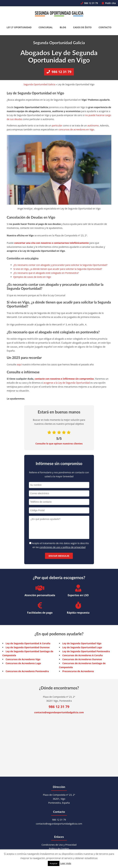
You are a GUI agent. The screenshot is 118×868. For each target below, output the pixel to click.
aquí (19, 364)
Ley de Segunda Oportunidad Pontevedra (86, 651)
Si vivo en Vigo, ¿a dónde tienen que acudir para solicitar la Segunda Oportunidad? (58, 269)
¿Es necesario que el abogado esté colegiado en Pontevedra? (46, 273)
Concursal (46, 27)
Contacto (105, 27)
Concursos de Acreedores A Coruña (83, 655)
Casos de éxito (82, 27)
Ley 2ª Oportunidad (19, 27)
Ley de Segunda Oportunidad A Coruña (28, 643)
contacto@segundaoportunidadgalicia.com (59, 712)
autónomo (93, 125)
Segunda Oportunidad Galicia (39, 84)
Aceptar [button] (54, 863)
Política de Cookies (59, 849)
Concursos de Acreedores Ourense (82, 659)
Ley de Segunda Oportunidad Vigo (82, 643)
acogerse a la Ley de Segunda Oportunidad (67, 383)
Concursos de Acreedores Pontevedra (27, 671)
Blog (63, 27)
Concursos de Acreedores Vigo (23, 659)
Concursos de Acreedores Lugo (23, 663)
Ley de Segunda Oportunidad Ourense (28, 647)
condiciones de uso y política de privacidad (62, 547)
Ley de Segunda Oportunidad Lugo (82, 647)
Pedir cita (109, 3)
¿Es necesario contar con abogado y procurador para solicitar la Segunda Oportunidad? (60, 265)
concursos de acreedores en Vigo (76, 129)
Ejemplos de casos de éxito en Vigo (32, 277)
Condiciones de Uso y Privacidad (59, 845)
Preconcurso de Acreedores (78, 671)
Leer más (66, 863)
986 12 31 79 (89, 3)
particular (57, 125)
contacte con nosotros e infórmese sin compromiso (64, 379)
